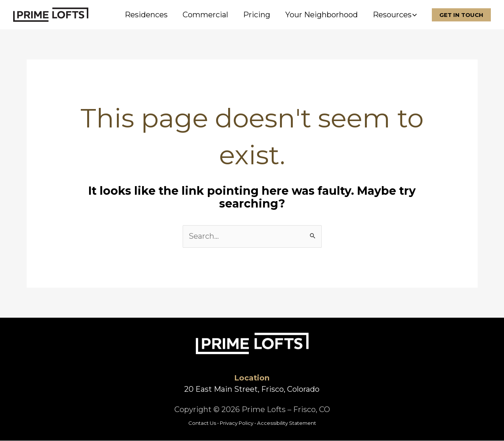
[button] (414, 15)
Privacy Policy (237, 423)
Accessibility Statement (287, 423)
